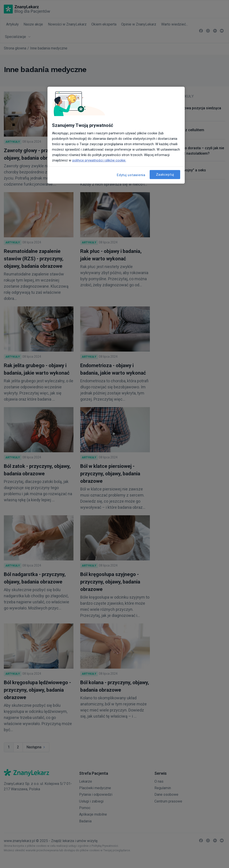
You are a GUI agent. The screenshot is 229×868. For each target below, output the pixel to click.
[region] (116, 135)
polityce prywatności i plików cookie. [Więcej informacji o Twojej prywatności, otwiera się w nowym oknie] (99, 160)
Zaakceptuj (165, 175)
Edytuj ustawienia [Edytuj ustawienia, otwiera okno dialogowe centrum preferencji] (131, 175)
